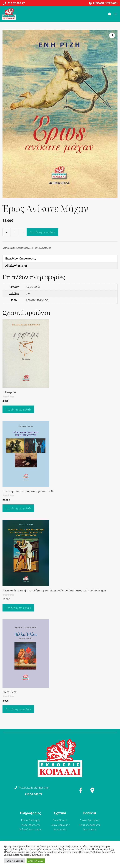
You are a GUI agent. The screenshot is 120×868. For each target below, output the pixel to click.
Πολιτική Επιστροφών (30, 829)
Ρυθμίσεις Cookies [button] (14, 861)
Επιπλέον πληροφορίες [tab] (21, 258)
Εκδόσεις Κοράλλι (23, 248)
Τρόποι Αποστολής (30, 825)
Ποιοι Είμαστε (60, 820)
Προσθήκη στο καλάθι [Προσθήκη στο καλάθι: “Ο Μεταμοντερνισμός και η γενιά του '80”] (18, 508)
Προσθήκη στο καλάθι (42, 232)
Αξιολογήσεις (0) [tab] (16, 266)
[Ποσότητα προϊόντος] (14, 232)
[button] (112, 35)
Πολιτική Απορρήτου (90, 825)
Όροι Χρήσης (90, 829)
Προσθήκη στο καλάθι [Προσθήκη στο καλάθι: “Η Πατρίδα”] (18, 410)
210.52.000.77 (34, 794)
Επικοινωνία (60, 829)
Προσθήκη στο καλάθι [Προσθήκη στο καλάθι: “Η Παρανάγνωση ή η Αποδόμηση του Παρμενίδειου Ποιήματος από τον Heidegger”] (18, 608)
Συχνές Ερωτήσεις (90, 820)
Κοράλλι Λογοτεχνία (42, 248)
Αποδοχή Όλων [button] (36, 861)
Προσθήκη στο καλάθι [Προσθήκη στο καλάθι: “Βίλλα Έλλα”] (18, 709)
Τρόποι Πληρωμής (30, 820)
